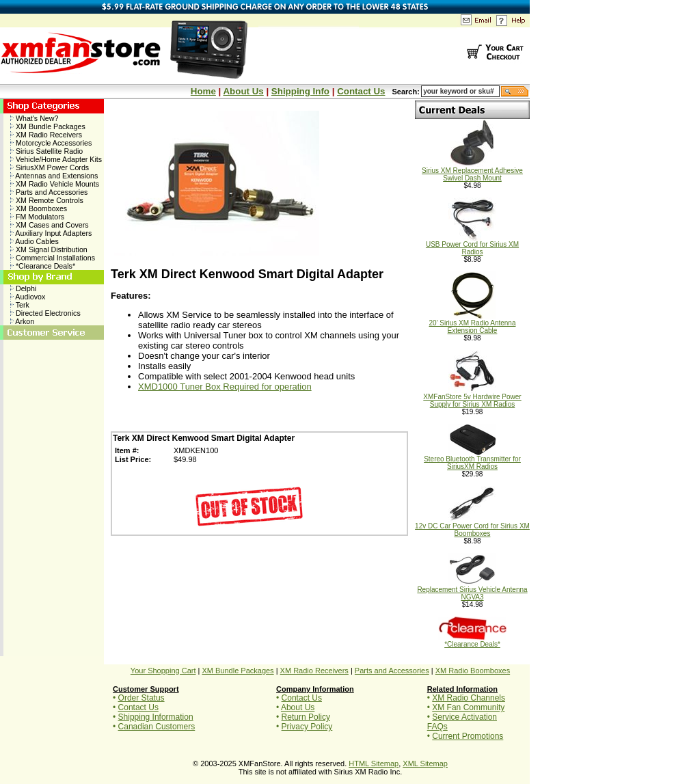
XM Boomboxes (39, 208)
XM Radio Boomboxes (473, 671)
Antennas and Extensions (54, 176)
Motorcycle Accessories (51, 143)
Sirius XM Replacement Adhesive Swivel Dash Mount (472, 171)
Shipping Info (300, 91)
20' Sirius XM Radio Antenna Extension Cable (473, 324)
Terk (20, 305)
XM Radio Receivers (46, 135)
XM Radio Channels (469, 698)
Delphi (23, 288)
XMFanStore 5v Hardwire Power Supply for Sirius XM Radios (472, 397)
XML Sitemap (425, 763)
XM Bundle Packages (48, 126)
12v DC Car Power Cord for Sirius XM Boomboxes (472, 527)
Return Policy (306, 717)
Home (203, 91)
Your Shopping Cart (163, 671)
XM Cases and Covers (50, 225)
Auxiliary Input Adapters (51, 233)
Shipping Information (156, 717)
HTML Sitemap (374, 763)
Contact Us (361, 91)
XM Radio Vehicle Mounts (55, 184)
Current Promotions (468, 736)
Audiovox (28, 297)
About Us (243, 91)
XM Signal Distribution (49, 249)
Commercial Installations (53, 258)
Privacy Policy (307, 727)
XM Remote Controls (47, 200)
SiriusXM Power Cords (50, 167)
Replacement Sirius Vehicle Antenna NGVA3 (472, 590)
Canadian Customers (157, 727)
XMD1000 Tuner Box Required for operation (225, 387)
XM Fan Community (468, 707)
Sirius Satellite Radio (46, 151)
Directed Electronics (45, 313)
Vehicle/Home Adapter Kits (56, 159)
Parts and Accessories (49, 192)
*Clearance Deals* (43, 266)
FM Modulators (37, 217)
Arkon (22, 321)
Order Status (141, 698)
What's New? (34, 118)
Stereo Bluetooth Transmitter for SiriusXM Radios (472, 460)
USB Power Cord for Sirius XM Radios (472, 245)
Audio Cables (35, 241)
